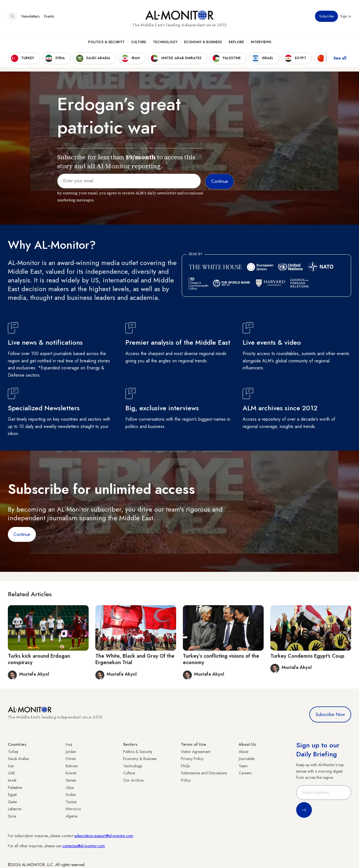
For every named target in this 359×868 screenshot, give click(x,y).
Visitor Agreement (195, 752)
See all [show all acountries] (340, 59)
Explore (236, 42)
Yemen (71, 780)
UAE (11, 773)
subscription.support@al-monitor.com (104, 836)
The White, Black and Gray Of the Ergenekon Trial (135, 659)
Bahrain (72, 766)
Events (49, 17)
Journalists (247, 759)
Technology (165, 42)
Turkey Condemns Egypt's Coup (307, 656)
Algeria (72, 816)
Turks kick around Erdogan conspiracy (39, 659)
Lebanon (15, 809)
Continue (22, 534)
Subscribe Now (330, 714)
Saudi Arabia (18, 759)
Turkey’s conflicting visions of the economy (221, 659)
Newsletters (30, 17)
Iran (11, 766)
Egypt (12, 795)
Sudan (71, 795)
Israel (12, 780)
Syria (12, 816)
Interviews (261, 42)
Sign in (346, 17)
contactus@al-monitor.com (84, 846)
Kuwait (71, 773)
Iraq (69, 744)
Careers (245, 773)
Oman (71, 759)
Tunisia (71, 802)
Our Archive (133, 780)
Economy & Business (203, 42)
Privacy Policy (192, 759)
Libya (70, 788)
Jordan (71, 752)
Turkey (13, 752)
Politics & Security (106, 42)
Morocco (73, 809)
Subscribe (326, 17)
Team (243, 766)
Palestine (15, 788)
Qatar (13, 802)
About (243, 752)
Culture (139, 42)
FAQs (185, 766)
